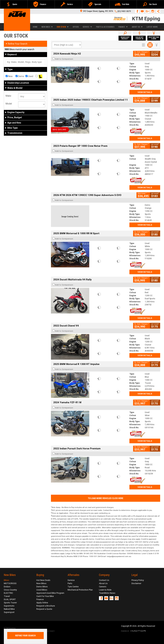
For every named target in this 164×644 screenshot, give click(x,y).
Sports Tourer (10, 603)
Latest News (152, 27)
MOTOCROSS (10, 583)
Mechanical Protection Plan (80, 590)
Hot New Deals (43, 580)
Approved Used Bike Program (50, 593)
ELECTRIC (8, 593)
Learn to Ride (105, 590)
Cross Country (10, 590)
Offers (76, 27)
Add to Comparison (64, 59)
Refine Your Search (16, 44)
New (9, 76)
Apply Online (42, 603)
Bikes (6, 580)
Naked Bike (9, 609)
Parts (70, 583)
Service (87, 27)
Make (8, 96)
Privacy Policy (138, 580)
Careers (103, 587)
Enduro (7, 587)
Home (35, 27)
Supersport (9, 612)
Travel (7, 596)
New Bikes (47, 27)
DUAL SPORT (10, 599)
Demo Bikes (42, 587)
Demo (20, 76)
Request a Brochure (46, 606)
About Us (137, 27)
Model (9, 104)
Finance (123, 27)
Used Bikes (42, 590)
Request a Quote (44, 609)
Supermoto (9, 606)
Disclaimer (136, 583)
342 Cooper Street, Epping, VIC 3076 (97, 11)
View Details (145, 92)
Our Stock (63, 27)
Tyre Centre (73, 587)
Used (29, 76)
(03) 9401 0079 (124, 11)
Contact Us (104, 580)
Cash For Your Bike (45, 596)
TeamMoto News (107, 593)
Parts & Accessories (105, 27)
